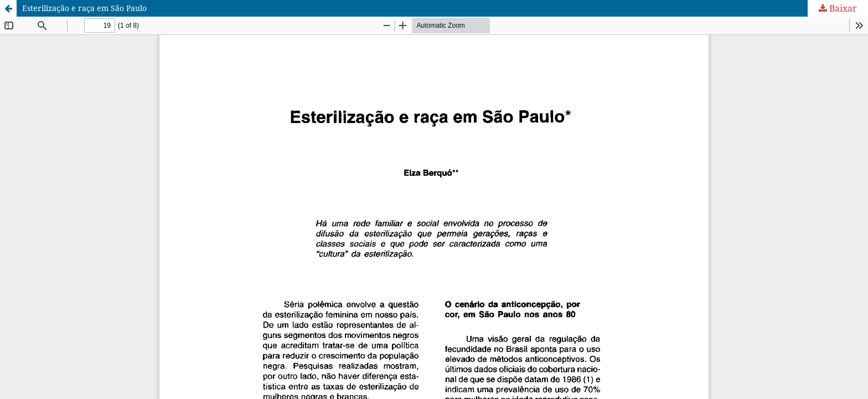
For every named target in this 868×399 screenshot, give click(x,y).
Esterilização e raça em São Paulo (84, 8)
